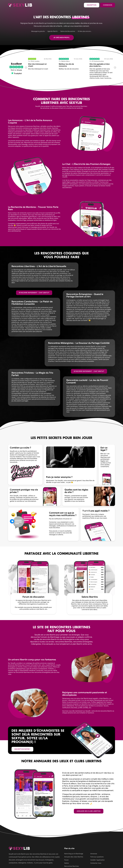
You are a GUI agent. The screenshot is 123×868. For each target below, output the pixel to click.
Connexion (108, 5)
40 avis (19, 70)
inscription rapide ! (22, 749)
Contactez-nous (96, 863)
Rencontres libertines (72, 866)
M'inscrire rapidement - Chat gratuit (34, 293)
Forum (66, 860)
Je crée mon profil (62, 38)
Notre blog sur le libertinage (74, 854)
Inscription (92, 5)
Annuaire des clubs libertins (89, 811)
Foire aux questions (97, 857)
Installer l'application (97, 860)
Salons (67, 863)
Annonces (94, 854)
